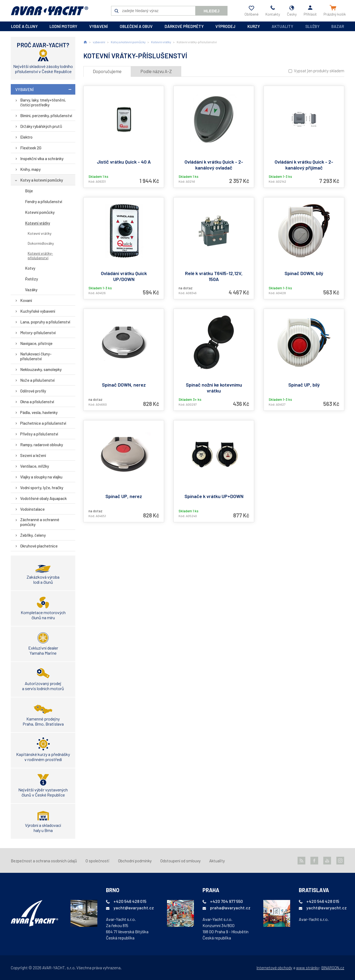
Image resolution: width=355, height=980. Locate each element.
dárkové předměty (184, 26)
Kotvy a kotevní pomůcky (42, 180)
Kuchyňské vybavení (38, 311)
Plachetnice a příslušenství (43, 423)
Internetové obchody (274, 968)
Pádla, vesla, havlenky (39, 412)
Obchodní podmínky (135, 861)
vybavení (99, 26)
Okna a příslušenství (37, 402)
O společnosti (97, 861)
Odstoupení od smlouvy (180, 861)
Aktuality (282, 26)
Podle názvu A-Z (156, 71)
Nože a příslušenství (37, 380)
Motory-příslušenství (38, 333)
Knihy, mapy (30, 169)
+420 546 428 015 (130, 901)
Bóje (29, 191)
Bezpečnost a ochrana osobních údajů (44, 861)
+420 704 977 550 (226, 901)
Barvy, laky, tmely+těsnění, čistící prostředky (43, 102)
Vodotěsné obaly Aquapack (43, 498)
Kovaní (26, 300)
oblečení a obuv (136, 26)
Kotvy (30, 268)
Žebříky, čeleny (33, 535)
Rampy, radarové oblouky (42, 445)
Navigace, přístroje (36, 343)
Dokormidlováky (41, 243)
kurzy (254, 26)
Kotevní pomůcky (40, 212)
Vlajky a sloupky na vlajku (41, 477)
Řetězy (31, 279)
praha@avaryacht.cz (230, 908)
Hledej (212, 11)
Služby (312, 26)
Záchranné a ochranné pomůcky (40, 522)
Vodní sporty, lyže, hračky (42, 488)
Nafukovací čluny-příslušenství (36, 356)
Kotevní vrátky (38, 223)
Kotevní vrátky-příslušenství (40, 255)
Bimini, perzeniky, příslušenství (46, 116)
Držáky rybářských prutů (41, 126)
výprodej (225, 26)
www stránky (308, 968)
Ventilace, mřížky (35, 466)
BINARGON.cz (333, 968)
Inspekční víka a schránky (42, 158)
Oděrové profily (33, 391)
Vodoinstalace (32, 509)
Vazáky (31, 290)
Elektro (26, 137)
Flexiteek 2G (31, 148)
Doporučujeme (107, 71)
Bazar (338, 26)
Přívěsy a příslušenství (39, 434)
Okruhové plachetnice (39, 546)
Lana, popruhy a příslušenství (45, 322)
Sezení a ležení (33, 455)
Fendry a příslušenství (44, 201)
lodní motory (63, 26)
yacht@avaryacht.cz (134, 908)
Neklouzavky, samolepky (41, 369)
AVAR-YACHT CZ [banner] (49, 11)
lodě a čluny (24, 26)
